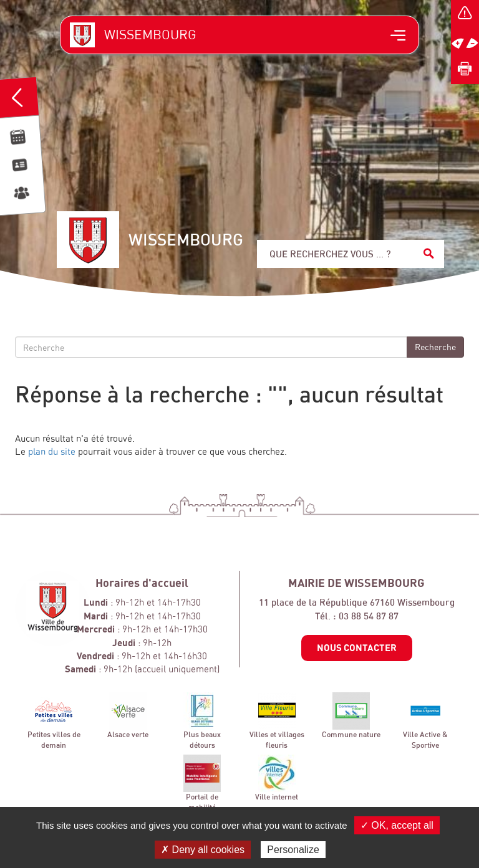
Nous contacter (357, 647)
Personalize (293, 850)
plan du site (52, 451)
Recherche (435, 347)
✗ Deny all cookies (203, 850)
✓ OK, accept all (397, 825)
